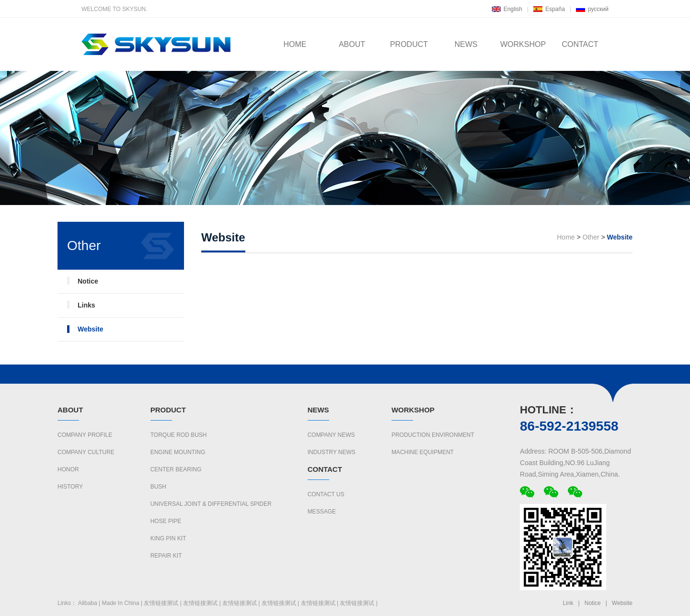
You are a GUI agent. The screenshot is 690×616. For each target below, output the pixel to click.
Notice (88, 281)
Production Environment (433, 435)
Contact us (326, 494)
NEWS (466, 44)
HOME (295, 44)
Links (86, 305)
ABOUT (352, 44)
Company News (331, 435)
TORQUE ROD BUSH (179, 435)
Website (90, 329)
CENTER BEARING (176, 469)
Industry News (332, 452)
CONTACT (580, 44)
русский (598, 9)
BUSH (158, 487)
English (513, 9)
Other (591, 237)
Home (566, 237)
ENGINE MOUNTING (178, 452)
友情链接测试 (161, 603)
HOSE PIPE (166, 521)
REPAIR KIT (166, 556)
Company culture (86, 452)
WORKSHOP (523, 44)
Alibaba (88, 603)
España (555, 9)
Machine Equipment (423, 452)
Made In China (121, 603)
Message (322, 512)
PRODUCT (409, 44)
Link (568, 603)
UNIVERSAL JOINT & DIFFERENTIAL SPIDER (211, 504)
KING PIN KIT (168, 538)
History (70, 487)
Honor (68, 469)
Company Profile (85, 435)
